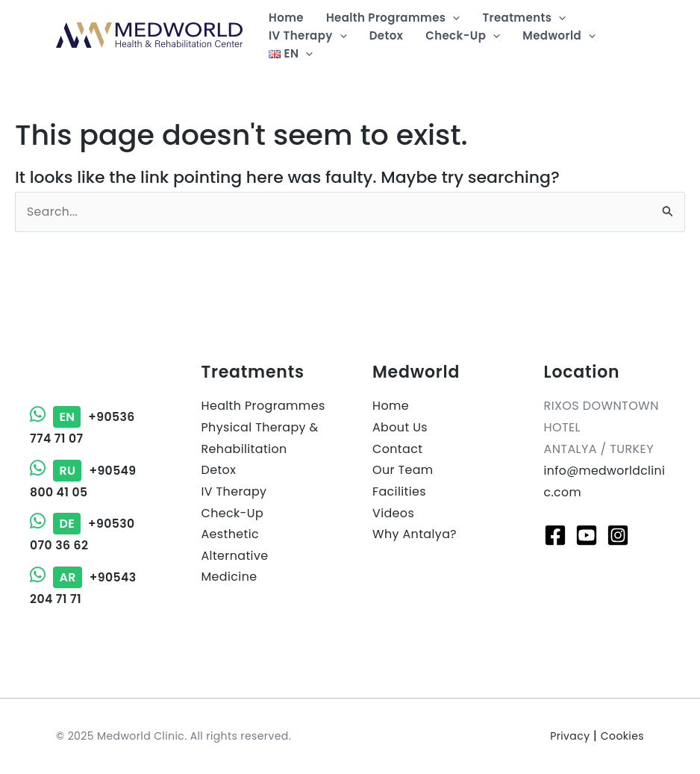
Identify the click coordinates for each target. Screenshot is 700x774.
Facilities (399, 492)
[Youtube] (587, 535)
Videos (393, 513)
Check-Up (233, 513)
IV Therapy (234, 492)
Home (391, 406)
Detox (219, 471)
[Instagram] (618, 535)
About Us (400, 427)
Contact (398, 449)
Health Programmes (264, 406)
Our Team (403, 471)
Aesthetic (231, 535)
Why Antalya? (415, 535)
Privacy (570, 736)
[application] (453, 18)
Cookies (622, 736)
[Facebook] (555, 535)
